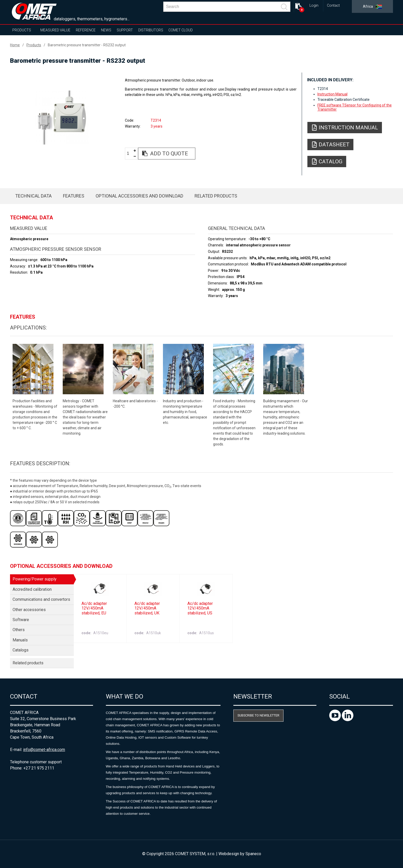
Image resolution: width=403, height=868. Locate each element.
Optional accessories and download (139, 196)
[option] (62, 118)
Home (15, 45)
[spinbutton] (130, 154)
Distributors (151, 30)
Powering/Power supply (35, 579)
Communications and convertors (41, 599)
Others (19, 630)
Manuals (20, 640)
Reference (86, 30)
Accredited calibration (32, 589)
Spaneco (253, 854)
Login (314, 6)
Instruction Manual (332, 94)
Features (74, 196)
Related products (216, 196)
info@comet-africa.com (44, 750)
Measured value (55, 30)
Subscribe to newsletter (258, 715)
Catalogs (21, 650)
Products (22, 30)
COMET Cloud (181, 30)
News (106, 30)
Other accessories (29, 610)
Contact (333, 6)
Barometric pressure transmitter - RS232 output (87, 45)
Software (21, 620)
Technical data (33, 196)
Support (125, 30)
